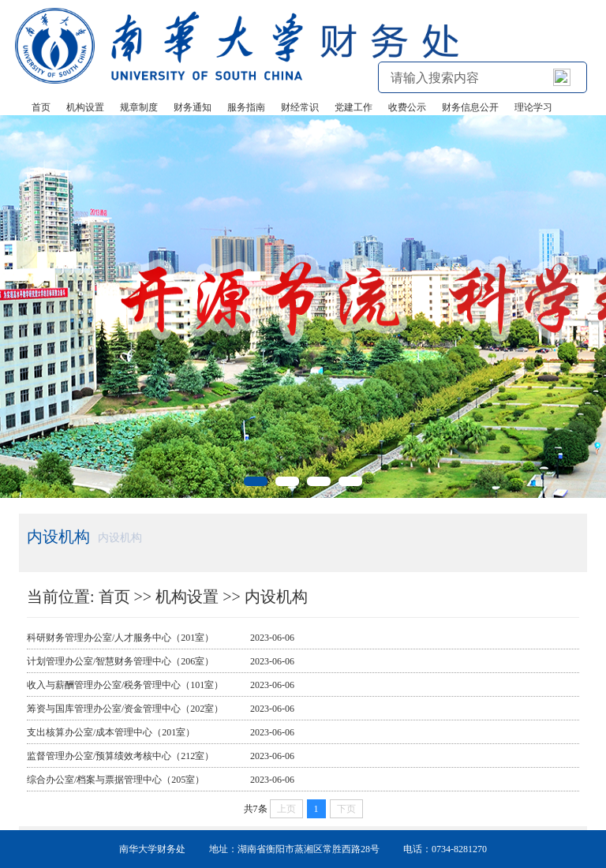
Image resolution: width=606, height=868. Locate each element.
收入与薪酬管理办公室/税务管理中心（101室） (125, 685)
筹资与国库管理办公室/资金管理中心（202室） (125, 709)
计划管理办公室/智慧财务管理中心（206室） (120, 661)
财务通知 (193, 107)
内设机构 (276, 597)
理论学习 (533, 107)
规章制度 (139, 107)
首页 (41, 107)
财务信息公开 (470, 107)
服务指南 (246, 107)
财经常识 (300, 107)
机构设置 (85, 107)
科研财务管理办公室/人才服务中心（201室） (120, 638)
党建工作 (353, 107)
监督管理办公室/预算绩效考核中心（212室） (120, 756)
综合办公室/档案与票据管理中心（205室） (116, 780)
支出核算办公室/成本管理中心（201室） (111, 732)
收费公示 (407, 107)
